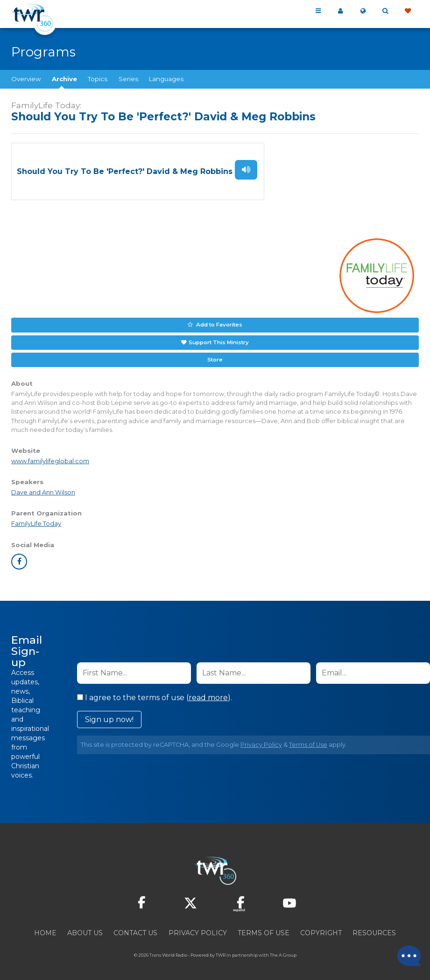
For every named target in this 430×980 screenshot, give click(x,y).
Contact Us (135, 930)
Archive (64, 79)
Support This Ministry (218, 340)
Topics (98, 79)
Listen (246, 169)
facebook (19, 558)
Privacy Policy (261, 741)
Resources (374, 930)
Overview (26, 79)
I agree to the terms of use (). (155, 694)
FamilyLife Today (36, 521)
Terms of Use (308, 741)
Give (408, 11)
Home (45, 930)
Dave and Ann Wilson (43, 490)
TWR (221, 952)
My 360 (340, 11)
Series (128, 79)
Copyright (321, 930)
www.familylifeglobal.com (50, 458)
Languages (166, 79)
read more (208, 694)
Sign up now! (109, 716)
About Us (85, 930)
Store (215, 357)
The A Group (283, 952)
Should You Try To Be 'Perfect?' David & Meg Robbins (125, 171)
